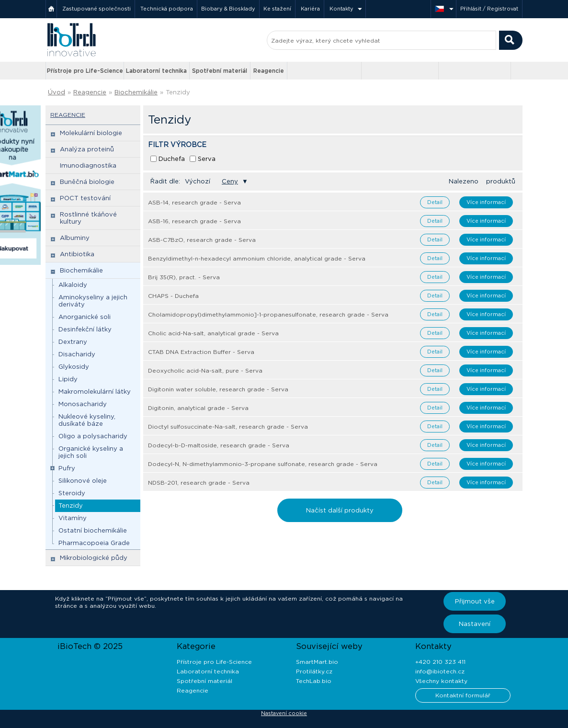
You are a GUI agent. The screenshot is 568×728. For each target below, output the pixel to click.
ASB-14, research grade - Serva (194, 202)
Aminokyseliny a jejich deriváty (93, 301)
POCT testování (85, 198)
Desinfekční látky (85, 329)
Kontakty (341, 9)
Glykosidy (74, 367)
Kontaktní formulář (463, 695)
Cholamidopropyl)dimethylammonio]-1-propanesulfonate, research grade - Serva (268, 314)
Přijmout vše (475, 601)
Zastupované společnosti (97, 9)
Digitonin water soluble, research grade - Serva (218, 389)
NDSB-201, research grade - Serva (199, 483)
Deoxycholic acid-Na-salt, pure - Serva (205, 370)
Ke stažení (277, 9)
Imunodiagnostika (88, 165)
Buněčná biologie (87, 182)
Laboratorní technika (156, 71)
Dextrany (73, 342)
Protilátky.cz (314, 671)
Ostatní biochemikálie (93, 530)
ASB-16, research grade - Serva (194, 221)
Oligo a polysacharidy (93, 436)
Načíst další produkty (340, 510)
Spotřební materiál (220, 71)
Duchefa (172, 159)
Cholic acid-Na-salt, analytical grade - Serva (213, 333)
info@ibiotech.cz (440, 671)
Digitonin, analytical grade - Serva (198, 408)
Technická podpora (167, 9)
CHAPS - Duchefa (173, 296)
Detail (435, 202)
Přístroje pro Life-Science (85, 71)
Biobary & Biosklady (228, 9)
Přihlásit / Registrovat (489, 9)
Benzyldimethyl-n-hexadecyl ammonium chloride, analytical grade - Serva (257, 258)
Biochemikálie (136, 92)
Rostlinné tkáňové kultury (88, 218)
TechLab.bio (314, 681)
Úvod (57, 92)
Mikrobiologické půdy (94, 558)
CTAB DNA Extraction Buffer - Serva (201, 352)
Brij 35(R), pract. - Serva (184, 277)
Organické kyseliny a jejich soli (91, 452)
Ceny (230, 181)
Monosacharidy (83, 404)
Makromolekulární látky (95, 392)
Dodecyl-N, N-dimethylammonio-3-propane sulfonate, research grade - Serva (263, 464)
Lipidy (68, 379)
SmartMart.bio (317, 662)
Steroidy (72, 493)
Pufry (67, 468)
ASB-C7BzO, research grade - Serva (202, 240)
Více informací (486, 202)
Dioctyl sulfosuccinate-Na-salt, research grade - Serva (228, 427)
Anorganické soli (85, 317)
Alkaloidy (73, 285)
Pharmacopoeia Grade (94, 543)
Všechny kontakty (441, 681)
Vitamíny (73, 518)
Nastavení (475, 624)
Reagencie (269, 71)
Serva (207, 159)
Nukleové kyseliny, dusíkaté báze (87, 420)
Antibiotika (77, 254)
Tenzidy (178, 92)
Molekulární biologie (91, 133)
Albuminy (75, 238)
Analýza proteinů (87, 149)
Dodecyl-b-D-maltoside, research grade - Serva (219, 445)
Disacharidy (77, 354)
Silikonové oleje (83, 481)
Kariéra (310, 9)
